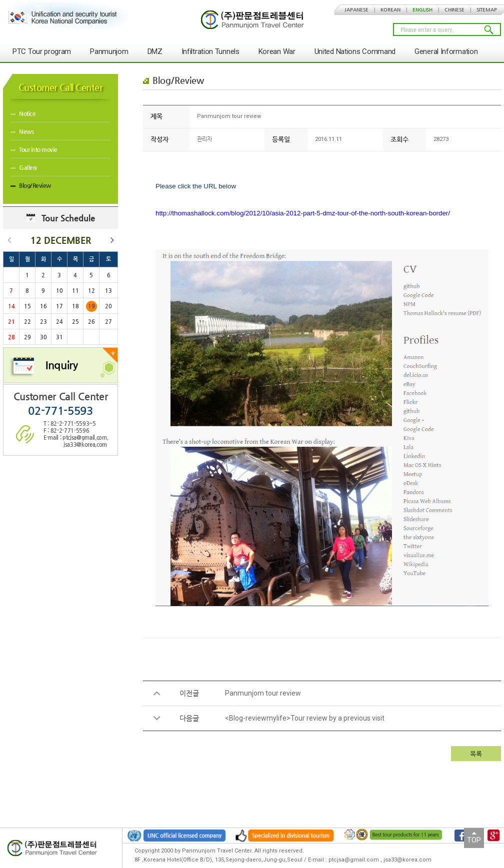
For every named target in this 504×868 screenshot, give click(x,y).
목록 (476, 754)
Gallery (24, 167)
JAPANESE (356, 10)
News (22, 131)
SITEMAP (487, 10)
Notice (23, 113)
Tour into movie (34, 149)
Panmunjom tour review (263, 693)
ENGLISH (422, 10)
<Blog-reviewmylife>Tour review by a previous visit (305, 718)
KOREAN (390, 10)
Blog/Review (31, 185)
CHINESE (454, 10)
